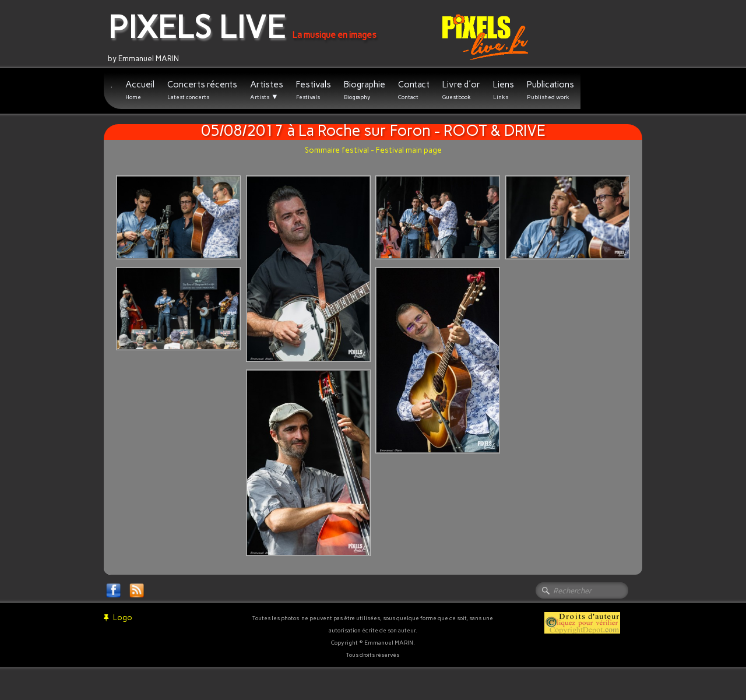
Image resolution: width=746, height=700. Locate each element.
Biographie (365, 90)
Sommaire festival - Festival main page (373, 150)
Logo (118, 618)
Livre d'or (461, 90)
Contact (414, 90)
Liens (504, 90)
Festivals (314, 90)
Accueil (140, 90)
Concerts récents (202, 90)
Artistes (267, 90)
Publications (550, 90)
